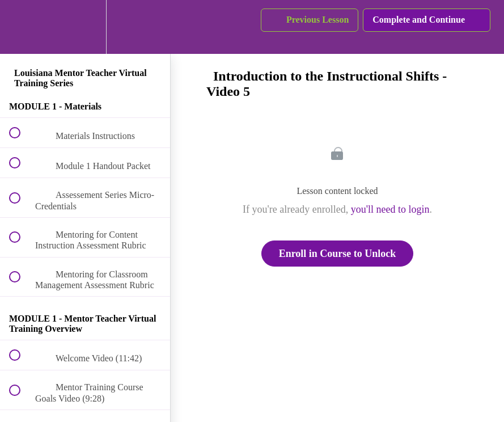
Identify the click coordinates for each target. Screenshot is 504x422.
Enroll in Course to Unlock (338, 254)
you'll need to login (390, 209)
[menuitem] (85, 27)
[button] (21, 27)
